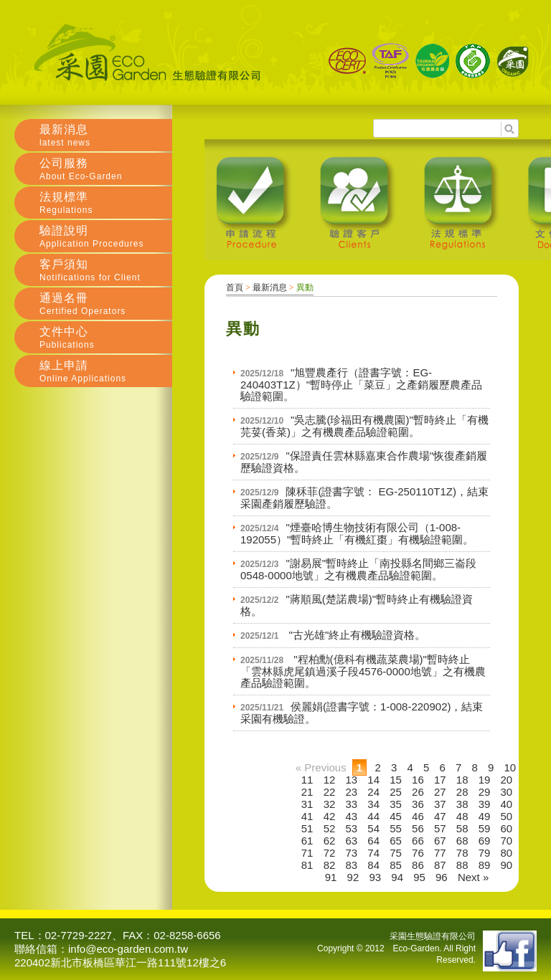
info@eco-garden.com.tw (128, 949)
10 (510, 767)
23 (352, 792)
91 (331, 877)
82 (330, 865)
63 (352, 841)
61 (307, 841)
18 (462, 780)
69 (485, 841)
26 (418, 792)
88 (462, 865)
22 (330, 792)
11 (307, 780)
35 (396, 804)
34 (373, 804)
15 (396, 780)
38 (462, 804)
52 (330, 828)
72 (330, 853)
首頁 (235, 287)
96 (442, 877)
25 (396, 792)
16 (418, 780)
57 (440, 828)
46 (418, 816)
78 (462, 853)
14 (373, 780)
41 (307, 816)
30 (507, 792)
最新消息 (270, 287)
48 (462, 816)
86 (418, 865)
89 (485, 865)
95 (419, 877)
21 (307, 792)
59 (485, 828)
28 (462, 792)
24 (373, 792)
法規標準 (106, 203)
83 (352, 865)
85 (396, 865)
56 (418, 828)
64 (373, 841)
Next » (473, 877)
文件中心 (106, 338)
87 (440, 865)
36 (418, 804)
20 (507, 780)
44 (373, 816)
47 (440, 816)
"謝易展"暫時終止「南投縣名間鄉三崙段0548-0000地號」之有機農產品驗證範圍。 (358, 569)
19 (485, 780)
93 (375, 877)
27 (440, 792)
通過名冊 (106, 304)
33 (352, 804)
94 (397, 877)
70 (507, 841)
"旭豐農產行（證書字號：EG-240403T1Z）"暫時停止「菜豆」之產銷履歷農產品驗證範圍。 (361, 384)
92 (353, 877)
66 (418, 841)
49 (485, 816)
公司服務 (106, 169)
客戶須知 (106, 270)
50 (507, 816)
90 (507, 865)
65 (396, 841)
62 (330, 841)
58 (462, 828)
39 (485, 804)
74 (373, 853)
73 (352, 853)
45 (396, 816)
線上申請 (106, 371)
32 (330, 804)
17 (440, 780)
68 (462, 841)
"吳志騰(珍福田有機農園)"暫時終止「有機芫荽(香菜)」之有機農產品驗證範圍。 (364, 426)
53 (352, 828)
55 (396, 828)
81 (307, 865)
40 (507, 804)
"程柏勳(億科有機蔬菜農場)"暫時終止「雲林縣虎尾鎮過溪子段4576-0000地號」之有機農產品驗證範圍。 (363, 671)
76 (418, 853)
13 (352, 780)
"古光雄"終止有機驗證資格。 (355, 635)
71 (307, 853)
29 (485, 792)
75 (396, 853)
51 (307, 828)
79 (485, 853)
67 (440, 841)
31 (307, 804)
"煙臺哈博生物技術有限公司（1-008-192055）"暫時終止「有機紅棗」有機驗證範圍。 (357, 533)
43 (352, 816)
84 (373, 865)
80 (507, 853)
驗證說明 (106, 237)
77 (440, 853)
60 (507, 828)
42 (330, 816)
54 (373, 828)
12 (330, 780)
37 (440, 804)
